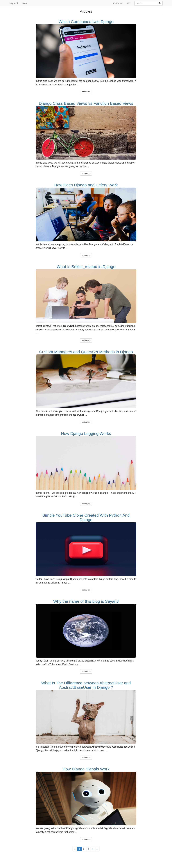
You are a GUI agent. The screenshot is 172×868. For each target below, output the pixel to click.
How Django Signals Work (86, 769)
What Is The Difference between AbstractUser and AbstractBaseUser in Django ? (86, 685)
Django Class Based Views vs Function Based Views (86, 103)
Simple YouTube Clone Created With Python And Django (86, 517)
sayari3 (14, 3)
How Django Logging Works (86, 433)
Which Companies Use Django (86, 22)
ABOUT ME (118, 3)
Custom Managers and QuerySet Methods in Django (86, 352)
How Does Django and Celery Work (86, 185)
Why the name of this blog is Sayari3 (86, 601)
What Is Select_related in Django (86, 267)
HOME (25, 3)
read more (86, 92)
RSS (128, 3)
